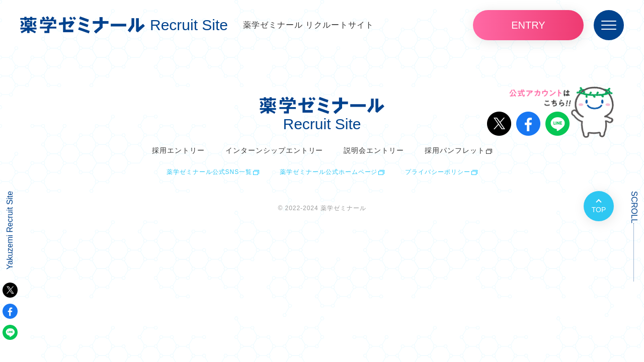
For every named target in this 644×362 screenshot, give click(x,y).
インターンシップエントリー (274, 150)
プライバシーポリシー (438, 172)
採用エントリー (178, 150)
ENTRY (528, 25)
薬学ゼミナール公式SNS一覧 (209, 172)
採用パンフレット (455, 150)
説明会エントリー (374, 150)
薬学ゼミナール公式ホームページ (329, 172)
